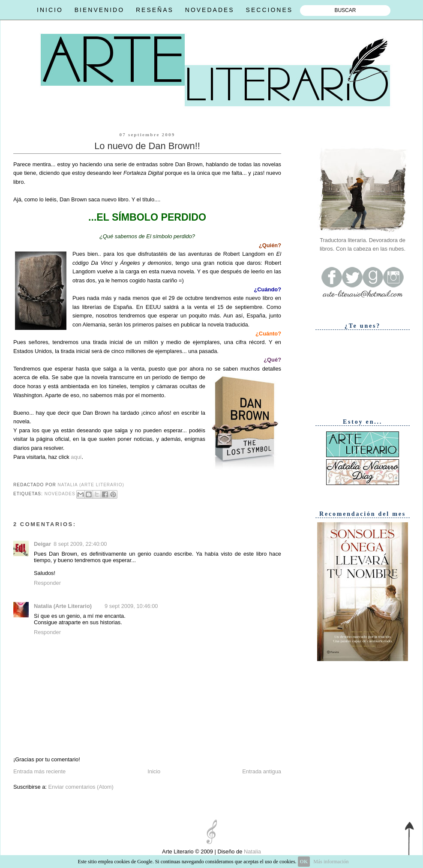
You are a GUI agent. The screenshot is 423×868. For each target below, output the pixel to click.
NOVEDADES (210, 10)
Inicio (154, 771)
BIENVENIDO (99, 10)
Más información (331, 862)
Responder (47, 583)
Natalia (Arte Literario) (63, 606)
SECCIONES (269, 10)
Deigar (42, 544)
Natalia (252, 852)
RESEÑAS (155, 10)
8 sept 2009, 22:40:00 (80, 544)
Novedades (60, 494)
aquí (76, 457)
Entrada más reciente (39, 771)
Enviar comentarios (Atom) (81, 787)
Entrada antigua (262, 771)
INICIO (50, 10)
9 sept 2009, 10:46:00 (131, 606)
